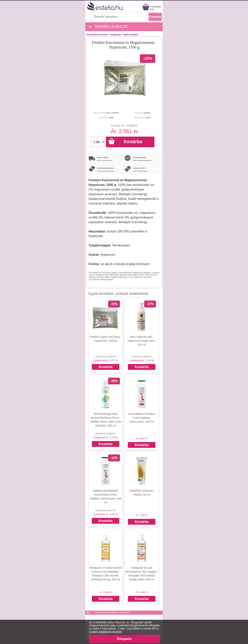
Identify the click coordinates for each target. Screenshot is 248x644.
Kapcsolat (125, 612)
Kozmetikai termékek (97, 35)
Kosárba (106, 367)
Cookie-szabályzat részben (105, 632)
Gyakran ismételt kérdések (106, 612)
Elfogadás (124, 639)
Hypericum (108, 255)
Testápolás (116, 35)
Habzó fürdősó (131, 35)
